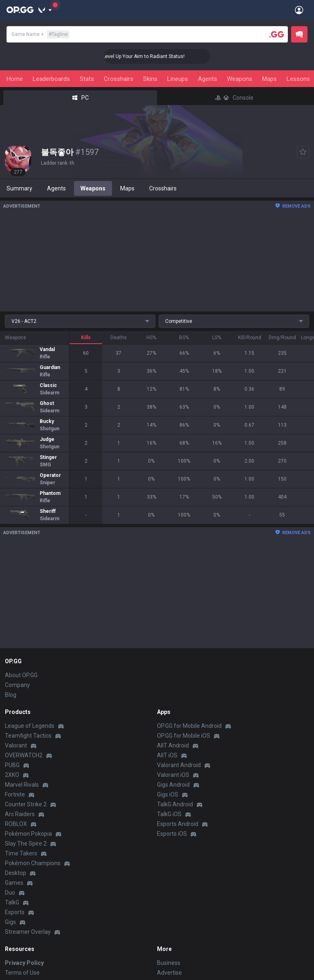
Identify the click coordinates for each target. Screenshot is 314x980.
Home (15, 79)
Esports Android (178, 824)
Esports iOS (172, 834)
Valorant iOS (173, 775)
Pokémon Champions (33, 863)
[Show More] (45, 10)
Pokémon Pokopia (28, 834)
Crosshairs (119, 79)
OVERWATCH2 (24, 755)
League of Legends (30, 726)
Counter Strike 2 (26, 804)
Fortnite (15, 794)
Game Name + (40, 34)
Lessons (298, 79)
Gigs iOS (168, 794)
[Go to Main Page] (20, 10)
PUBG (12, 765)
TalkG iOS (169, 814)
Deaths (119, 338)
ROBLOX (16, 824)
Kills (86, 338)
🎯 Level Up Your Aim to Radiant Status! (153, 56)
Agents (207, 79)
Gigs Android (173, 785)
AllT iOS (167, 755)
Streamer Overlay (28, 932)
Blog (11, 695)
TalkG (12, 902)
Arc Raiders (20, 814)
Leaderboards (51, 79)
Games (14, 883)
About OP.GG (21, 675)
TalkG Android (175, 804)
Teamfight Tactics (28, 736)
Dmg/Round (282, 338)
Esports (15, 912)
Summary (19, 188)
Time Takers (21, 853)
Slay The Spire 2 (26, 844)
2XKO (12, 775)
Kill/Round (250, 338)
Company (17, 685)
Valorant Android (179, 765)
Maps (269, 79)
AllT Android (173, 745)
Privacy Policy (24, 963)
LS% (217, 338)
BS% (184, 338)
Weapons (240, 79)
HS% (151, 338)
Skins (150, 79)
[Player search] (277, 34)
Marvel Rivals (22, 785)
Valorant (16, 745)
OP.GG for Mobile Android (189, 726)
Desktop (16, 873)
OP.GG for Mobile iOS (184, 736)
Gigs (10, 922)
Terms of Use (22, 973)
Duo (10, 893)
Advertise (169, 973)
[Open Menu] (299, 10)
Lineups (178, 79)
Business (169, 963)
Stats (87, 79)
